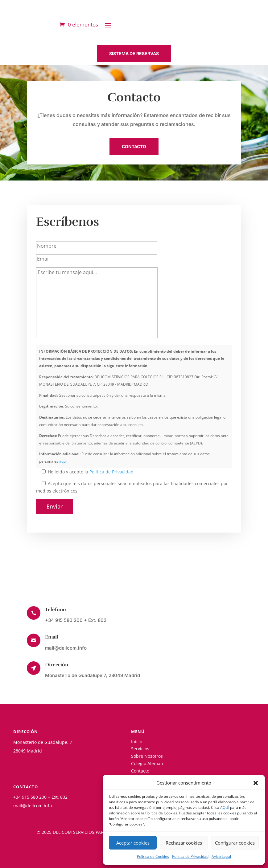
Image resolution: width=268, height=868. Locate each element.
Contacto (140, 771)
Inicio (137, 742)
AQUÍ (225, 807)
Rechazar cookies (184, 843)
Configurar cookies (235, 843)
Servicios (140, 749)
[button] (256, 783)
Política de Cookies (153, 856)
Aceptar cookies (133, 843)
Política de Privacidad (190, 856)
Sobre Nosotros (147, 756)
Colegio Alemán (147, 763)
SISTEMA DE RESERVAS (134, 53)
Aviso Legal (221, 856)
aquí (63, 461)
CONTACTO (134, 146)
